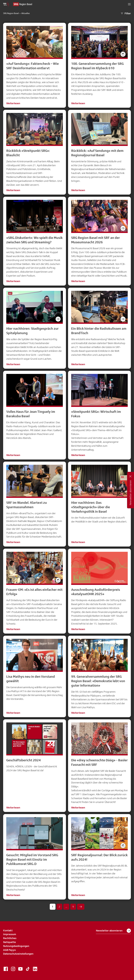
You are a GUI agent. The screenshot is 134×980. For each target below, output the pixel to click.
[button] (129, 4)
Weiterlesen (13, 103)
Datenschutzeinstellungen (18, 954)
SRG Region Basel (11, 13)
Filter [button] (126, 13)
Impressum (10, 934)
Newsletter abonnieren (113, 931)
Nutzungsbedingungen (16, 946)
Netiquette (9, 942)
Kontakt (8, 930)
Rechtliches (10, 938)
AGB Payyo (9, 950)
